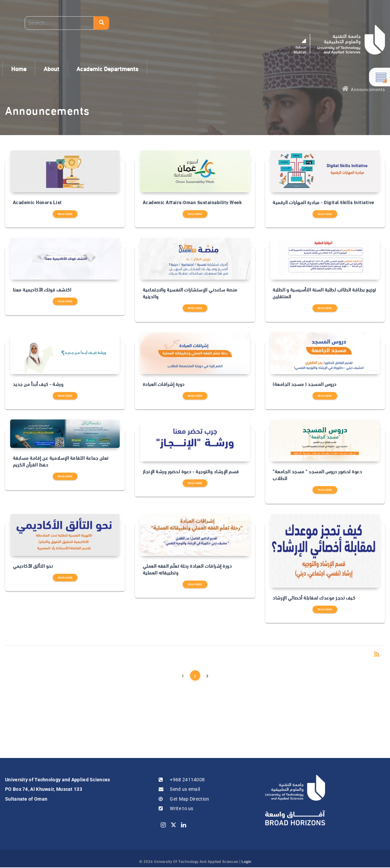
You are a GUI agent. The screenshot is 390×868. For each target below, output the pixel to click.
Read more (65, 214)
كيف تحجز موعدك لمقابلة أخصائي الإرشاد (314, 598)
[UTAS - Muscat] (339, 40)
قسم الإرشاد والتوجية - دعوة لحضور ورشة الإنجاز (191, 471)
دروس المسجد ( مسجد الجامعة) (305, 384)
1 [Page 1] (183, 675)
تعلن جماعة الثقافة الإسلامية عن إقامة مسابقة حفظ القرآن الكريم (61, 461)
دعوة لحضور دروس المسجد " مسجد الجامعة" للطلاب (317, 475)
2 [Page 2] (195, 675)
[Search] (59, 23)
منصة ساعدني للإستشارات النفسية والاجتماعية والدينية (190, 293)
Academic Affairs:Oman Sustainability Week (192, 202)
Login (246, 861)
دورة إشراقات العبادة (164, 384)
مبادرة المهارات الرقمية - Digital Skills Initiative (323, 202)
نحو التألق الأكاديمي (33, 566)
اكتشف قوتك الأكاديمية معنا (42, 289)
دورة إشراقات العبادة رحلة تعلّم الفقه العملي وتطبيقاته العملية (187, 569)
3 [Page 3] (207, 675)
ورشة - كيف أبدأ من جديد (38, 384)
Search (102, 23)
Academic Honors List (37, 202)
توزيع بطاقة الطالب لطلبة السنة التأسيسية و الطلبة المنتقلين (324, 293)
